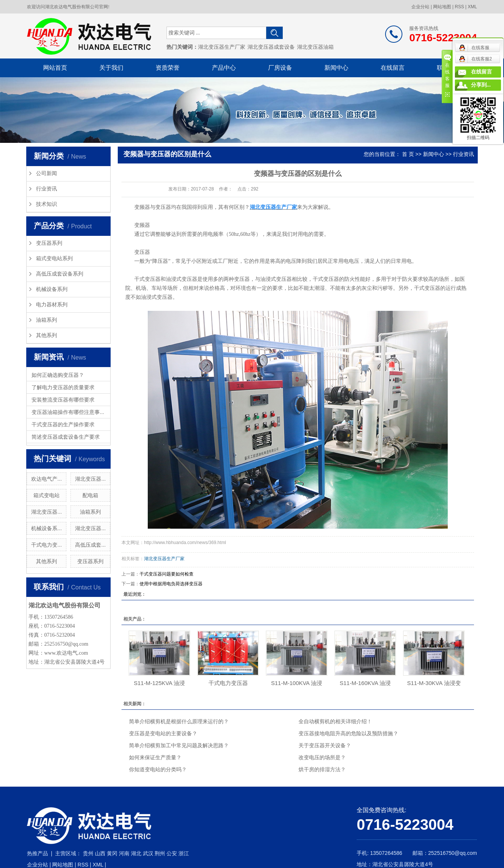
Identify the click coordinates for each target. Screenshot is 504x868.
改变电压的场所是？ (322, 757)
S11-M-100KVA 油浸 (297, 683)
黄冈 (112, 853)
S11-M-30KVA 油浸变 (434, 683)
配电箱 (90, 495)
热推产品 (37, 853)
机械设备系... (46, 528)
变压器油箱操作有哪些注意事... (68, 412)
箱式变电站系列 (54, 259)
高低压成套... (90, 545)
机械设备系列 (52, 289)
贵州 (88, 853)
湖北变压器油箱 (315, 47)
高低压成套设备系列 (60, 274)
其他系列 (46, 335)
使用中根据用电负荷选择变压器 (171, 584)
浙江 (184, 853)
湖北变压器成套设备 (271, 47)
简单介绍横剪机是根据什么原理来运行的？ (179, 721)
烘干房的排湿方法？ (322, 769)
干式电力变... (46, 545)
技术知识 (46, 204)
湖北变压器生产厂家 (222, 47)
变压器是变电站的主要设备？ (163, 733)
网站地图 (442, 7)
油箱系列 (46, 320)
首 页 (408, 154)
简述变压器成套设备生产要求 (66, 437)
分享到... (481, 85)
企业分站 (420, 7)
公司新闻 (46, 173)
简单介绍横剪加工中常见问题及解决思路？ (179, 745)
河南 (124, 853)
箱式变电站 (46, 495)
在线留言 (393, 68)
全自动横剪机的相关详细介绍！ (335, 721)
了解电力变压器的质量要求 (63, 387)
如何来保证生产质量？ (155, 757)
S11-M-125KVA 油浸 (159, 683)
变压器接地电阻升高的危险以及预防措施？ (348, 733)
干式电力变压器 (228, 683)
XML (472, 7)
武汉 (148, 853)
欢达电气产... (46, 479)
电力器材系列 (52, 305)
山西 (100, 853)
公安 (172, 853)
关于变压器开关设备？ (325, 745)
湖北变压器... (90, 479)
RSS (460, 7)
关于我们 (111, 68)
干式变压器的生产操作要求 (63, 424)
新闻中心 (336, 68)
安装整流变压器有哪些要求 (63, 400)
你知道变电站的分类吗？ (158, 769)
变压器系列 (49, 243)
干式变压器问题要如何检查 (166, 574)
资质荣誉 (168, 68)
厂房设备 (280, 68)
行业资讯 (46, 189)
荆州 (160, 853)
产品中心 (224, 68)
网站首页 (55, 68)
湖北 (136, 853)
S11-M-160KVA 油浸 (365, 683)
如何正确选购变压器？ (58, 375)
